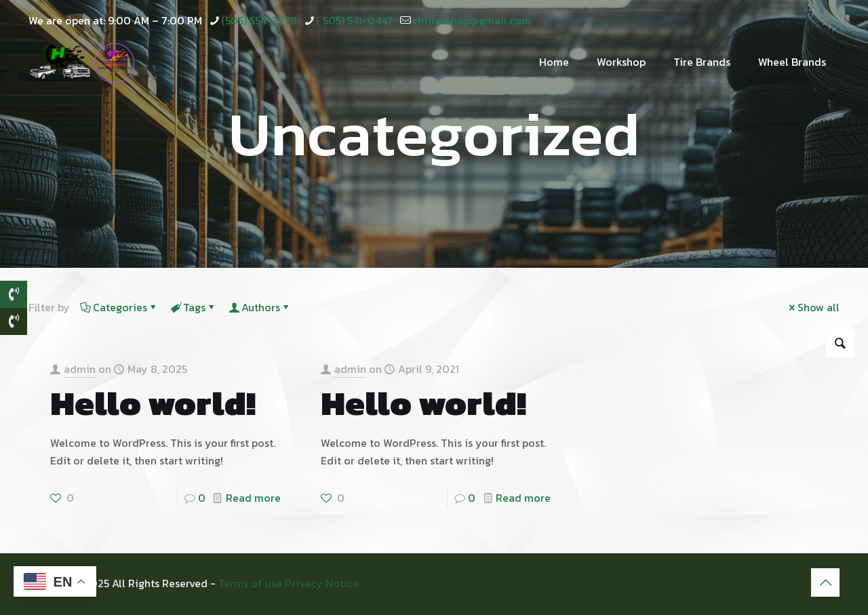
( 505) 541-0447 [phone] (355, 20)
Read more (253, 498)
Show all (813, 307)
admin (80, 369)
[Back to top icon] (825, 582)
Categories (119, 307)
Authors (260, 307)
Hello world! (153, 403)
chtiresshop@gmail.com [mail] (472, 20)
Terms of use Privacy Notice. (290, 583)
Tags (193, 307)
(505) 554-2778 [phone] (259, 20)
